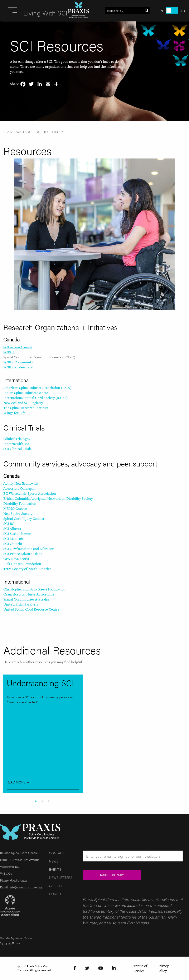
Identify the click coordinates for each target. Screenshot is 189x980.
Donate (55, 894)
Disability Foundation (20, 503)
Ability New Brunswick (21, 483)
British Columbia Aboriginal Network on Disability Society (49, 498)
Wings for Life (14, 413)
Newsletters (61, 877)
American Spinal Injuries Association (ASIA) (38, 388)
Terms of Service (140, 968)
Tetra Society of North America (27, 569)
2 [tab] (43, 801)
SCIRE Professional (18, 367)
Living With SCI (18, 132)
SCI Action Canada (18, 347)
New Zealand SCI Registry (24, 403)
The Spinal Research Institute (26, 408)
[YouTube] (101, 968)
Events (55, 869)
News (54, 861)
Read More (18, 782)
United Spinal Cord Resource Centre (31, 609)
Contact (57, 853)
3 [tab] (49, 801)
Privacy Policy (163, 968)
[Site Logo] (79, 10)
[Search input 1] (124, 10)
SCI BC (9, 524)
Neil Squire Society (18, 514)
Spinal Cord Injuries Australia (26, 599)
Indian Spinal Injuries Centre (26, 393)
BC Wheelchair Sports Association (30, 493)
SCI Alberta (12, 529)
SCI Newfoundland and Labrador (28, 549)
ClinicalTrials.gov (17, 439)
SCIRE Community (18, 362)
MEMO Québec (15, 509)
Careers (56, 886)
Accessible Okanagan (20, 488)
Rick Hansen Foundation (23, 564)
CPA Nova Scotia (16, 559)
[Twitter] (87, 968)
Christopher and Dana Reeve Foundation (35, 589)
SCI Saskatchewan (17, 534)
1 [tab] (37, 801)
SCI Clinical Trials (17, 449)
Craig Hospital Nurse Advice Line (29, 594)
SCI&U (9, 352)
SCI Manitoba (14, 539)
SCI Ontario (13, 544)
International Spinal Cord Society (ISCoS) (36, 398)
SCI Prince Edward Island (23, 554)
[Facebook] (75, 968)
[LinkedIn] (114, 968)
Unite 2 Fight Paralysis (21, 604)
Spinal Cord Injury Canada (24, 519)
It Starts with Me (17, 444)
